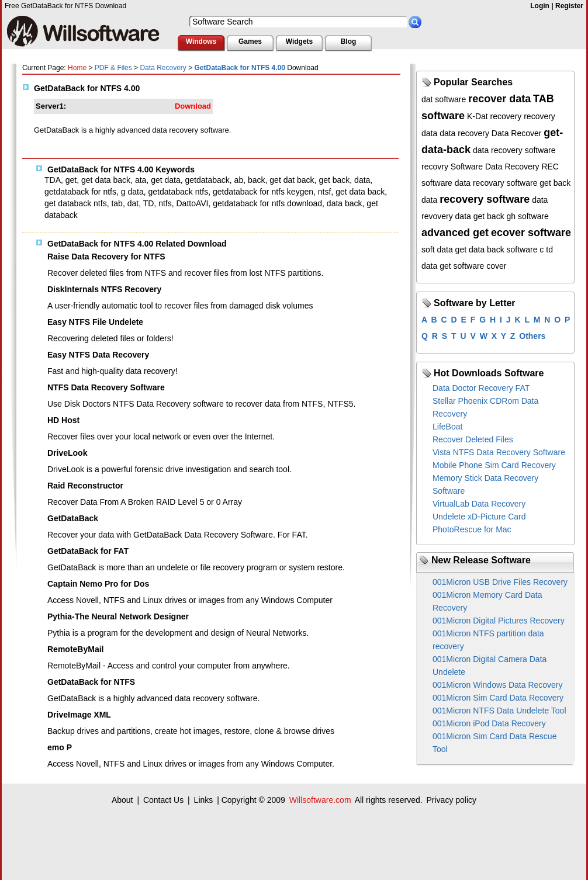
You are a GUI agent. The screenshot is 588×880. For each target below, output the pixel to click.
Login (540, 6)
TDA (53, 180)
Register (569, 6)
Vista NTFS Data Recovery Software (499, 452)
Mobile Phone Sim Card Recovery (494, 465)
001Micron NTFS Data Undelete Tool (499, 711)
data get (436, 266)
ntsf (325, 192)
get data (166, 180)
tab (117, 203)
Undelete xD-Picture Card (479, 517)
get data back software (497, 250)
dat (133, 203)
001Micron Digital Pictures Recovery (499, 621)
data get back (480, 216)
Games (250, 41)
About (122, 800)
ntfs (165, 203)
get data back (106, 180)
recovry (435, 167)
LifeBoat (447, 427)
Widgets (300, 41)
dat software (444, 99)
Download (193, 106)
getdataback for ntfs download (267, 203)
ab (239, 180)
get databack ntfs (76, 203)
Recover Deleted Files (473, 439)
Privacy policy (451, 800)
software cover (480, 266)
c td (546, 250)
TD (149, 203)
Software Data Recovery (495, 167)
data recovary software (496, 183)
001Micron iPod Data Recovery (489, 723)
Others (532, 336)
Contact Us (163, 800)
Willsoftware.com (320, 800)
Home (77, 68)
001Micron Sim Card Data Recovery (498, 698)
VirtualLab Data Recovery (479, 504)
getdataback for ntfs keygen (263, 192)
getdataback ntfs (178, 192)
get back (334, 180)
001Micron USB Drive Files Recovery (500, 582)
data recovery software (514, 150)
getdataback (207, 180)
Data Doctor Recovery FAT (481, 388)
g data (132, 192)
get (71, 180)
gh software (528, 216)
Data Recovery (163, 68)
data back (345, 203)
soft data (437, 250)
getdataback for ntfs (80, 192)
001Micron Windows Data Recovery (498, 685)
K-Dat (478, 116)
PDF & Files (113, 68)
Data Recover (517, 133)
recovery (506, 116)
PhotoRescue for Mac (472, 529)
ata (141, 180)
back (257, 180)
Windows (201, 41)
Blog (349, 41)
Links (204, 800)
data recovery (464, 133)
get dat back (292, 180)
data (362, 180)
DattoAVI (192, 203)
